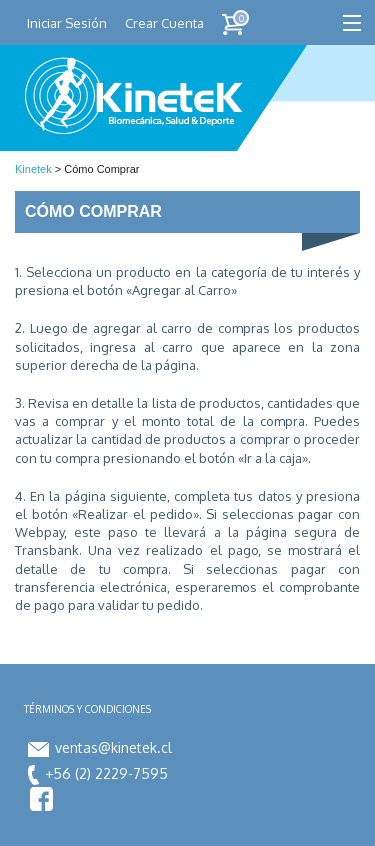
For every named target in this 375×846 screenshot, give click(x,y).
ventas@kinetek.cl (100, 747)
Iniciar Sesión (67, 23)
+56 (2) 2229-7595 (98, 773)
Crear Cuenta (164, 23)
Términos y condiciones (87, 709)
